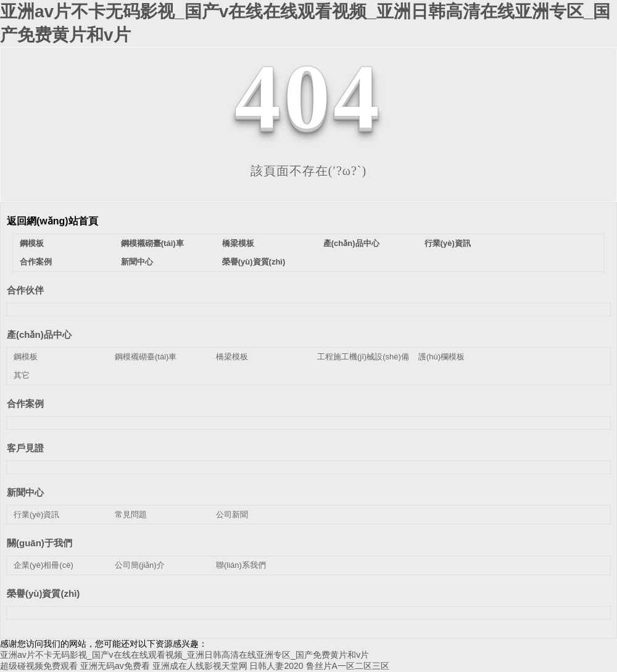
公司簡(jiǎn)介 (140, 565)
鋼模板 (32, 243)
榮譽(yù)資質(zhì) (254, 262)
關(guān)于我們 (39, 543)
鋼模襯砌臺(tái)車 (152, 243)
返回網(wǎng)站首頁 (52, 221)
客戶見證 (25, 448)
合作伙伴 (25, 290)
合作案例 (36, 262)
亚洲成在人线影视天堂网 (200, 666)
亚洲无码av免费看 (115, 666)
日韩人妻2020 (276, 666)
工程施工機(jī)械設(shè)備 (363, 357)
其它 (22, 375)
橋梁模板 (238, 243)
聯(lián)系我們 (241, 565)
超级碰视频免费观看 (39, 666)
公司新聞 (232, 514)
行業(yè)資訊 (448, 243)
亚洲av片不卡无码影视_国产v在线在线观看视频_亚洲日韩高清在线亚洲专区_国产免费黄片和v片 (184, 655)
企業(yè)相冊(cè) (43, 565)
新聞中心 (137, 262)
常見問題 (131, 514)
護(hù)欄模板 (441, 357)
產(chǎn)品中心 (351, 243)
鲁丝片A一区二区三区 (348, 666)
